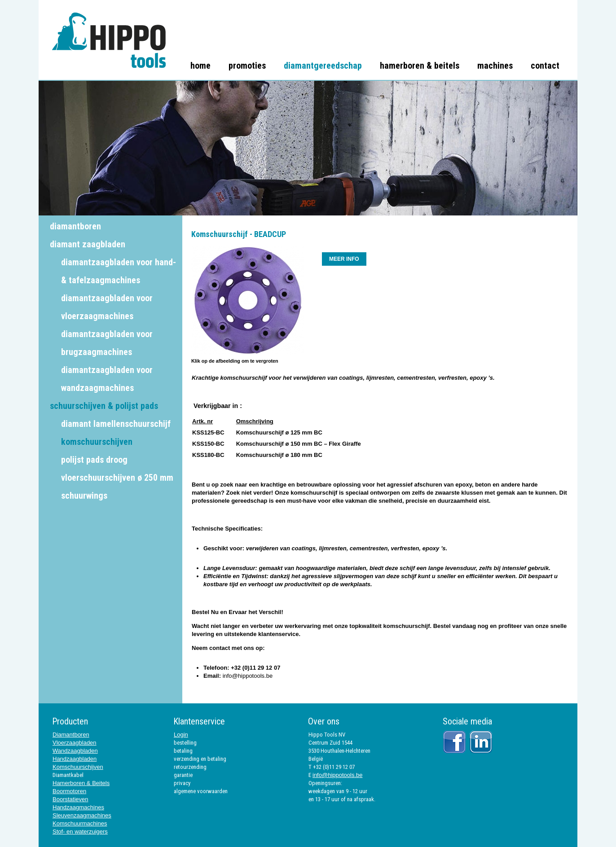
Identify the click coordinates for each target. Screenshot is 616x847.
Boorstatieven (70, 799)
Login (181, 735)
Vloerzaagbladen (75, 743)
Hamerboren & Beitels (81, 783)
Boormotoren (69, 791)
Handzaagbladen (75, 759)
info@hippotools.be (248, 676)
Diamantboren (71, 735)
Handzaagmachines (78, 807)
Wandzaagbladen (75, 751)
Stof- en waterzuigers (80, 832)
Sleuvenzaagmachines (82, 815)
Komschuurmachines (80, 823)
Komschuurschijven (78, 767)
